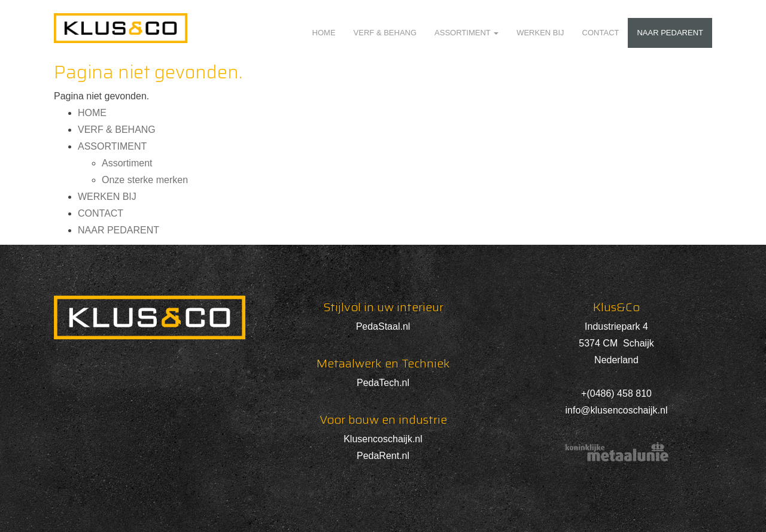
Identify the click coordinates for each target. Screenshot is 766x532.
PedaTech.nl (383, 383)
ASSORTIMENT (466, 33)
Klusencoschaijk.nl (383, 439)
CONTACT (601, 33)
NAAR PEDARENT (670, 33)
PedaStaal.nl (383, 326)
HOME (324, 33)
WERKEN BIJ (540, 33)
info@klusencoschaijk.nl (617, 410)
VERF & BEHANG (385, 33)
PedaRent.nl (383, 456)
